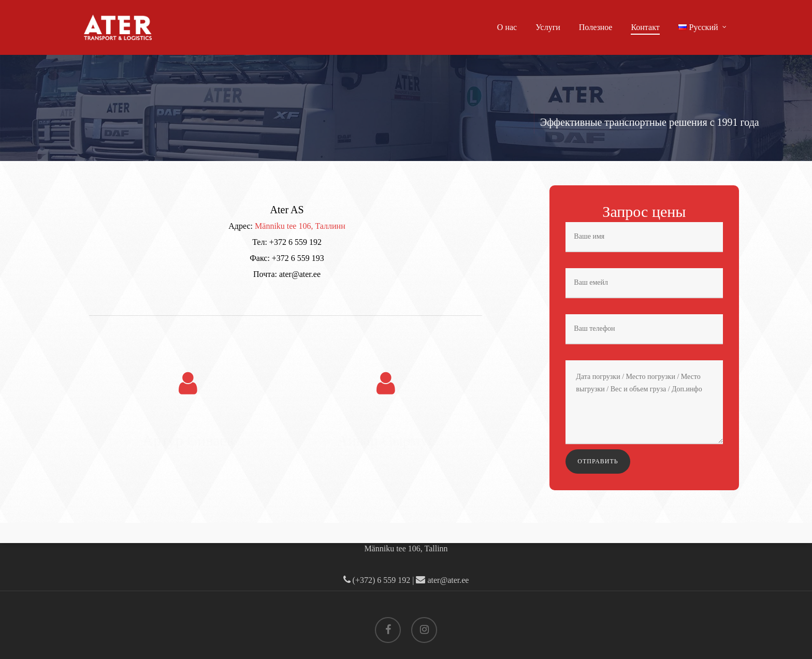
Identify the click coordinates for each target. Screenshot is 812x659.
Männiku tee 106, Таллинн (300, 226)
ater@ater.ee (442, 580)
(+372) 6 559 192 (377, 580)
